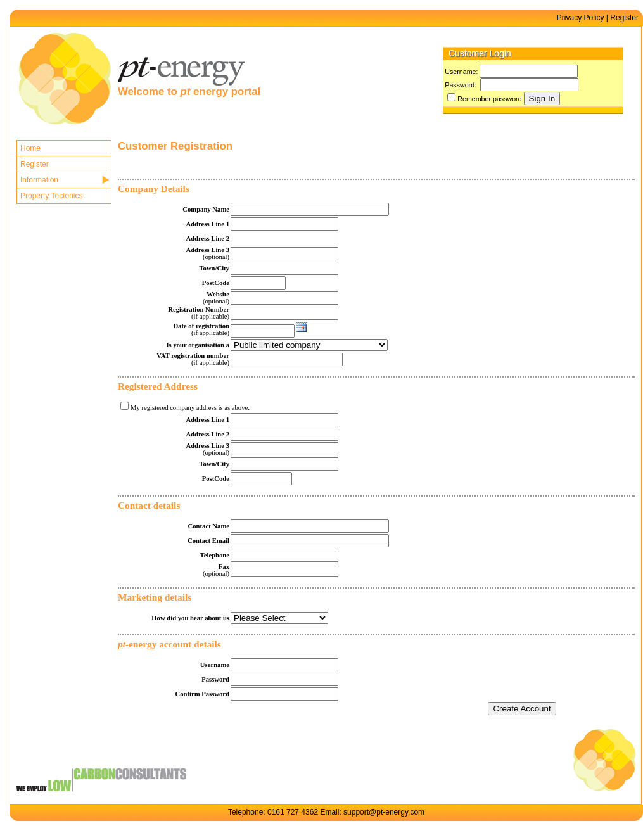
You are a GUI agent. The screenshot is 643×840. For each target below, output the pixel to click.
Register (624, 18)
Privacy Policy (581, 18)
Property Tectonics (52, 196)
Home (30, 148)
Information (39, 180)
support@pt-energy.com (384, 812)
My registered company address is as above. (190, 408)
